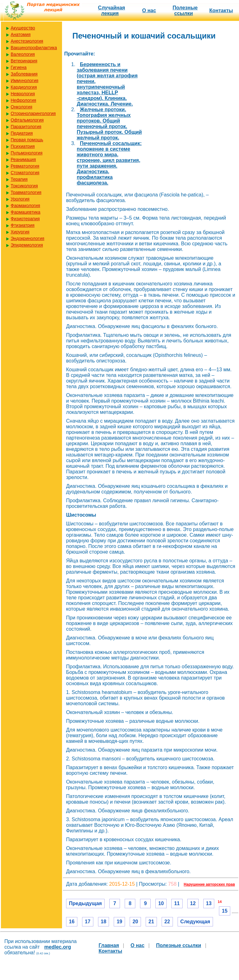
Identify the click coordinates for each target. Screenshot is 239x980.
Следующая (195, 922)
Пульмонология (26, 153)
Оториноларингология (33, 113)
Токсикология (24, 186)
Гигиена (19, 67)
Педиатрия (22, 133)
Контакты (221, 10)
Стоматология (25, 173)
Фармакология (25, 206)
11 (177, 903)
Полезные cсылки (185, 10)
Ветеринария (24, 61)
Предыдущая (85, 903)
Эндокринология (27, 238)
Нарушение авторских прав (209, 884)
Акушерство (23, 28)
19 (119, 922)
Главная (109, 945)
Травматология (26, 192)
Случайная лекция (112, 10)
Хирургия (20, 232)
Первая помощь (27, 140)
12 (193, 903)
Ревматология (25, 166)
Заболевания (24, 74)
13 (209, 903)
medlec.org (57, 947)
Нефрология (23, 100)
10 (161, 903)
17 (88, 922)
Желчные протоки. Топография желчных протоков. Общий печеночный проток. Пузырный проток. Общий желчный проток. (109, 124)
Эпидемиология (27, 245)
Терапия (19, 179)
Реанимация (23, 159)
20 (135, 922)
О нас (149, 10)
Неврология (23, 94)
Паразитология (26, 127)
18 (104, 922)
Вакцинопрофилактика (34, 48)
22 (167, 922)
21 (151, 922)
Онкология (21, 107)
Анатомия (21, 34)
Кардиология (24, 87)
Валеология (23, 54)
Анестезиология (27, 41)
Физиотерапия (25, 219)
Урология (20, 199)
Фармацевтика (26, 212)
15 (225, 911)
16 (72, 922)
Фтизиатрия (23, 225)
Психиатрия (23, 146)
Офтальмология (27, 120)
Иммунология (24, 81)
